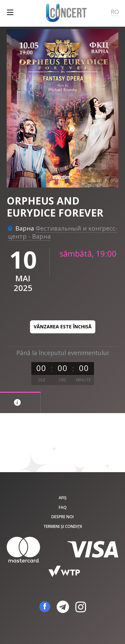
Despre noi (62, 517)
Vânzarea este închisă (63, 327)
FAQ (63, 507)
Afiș (63, 498)
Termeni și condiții (63, 526)
